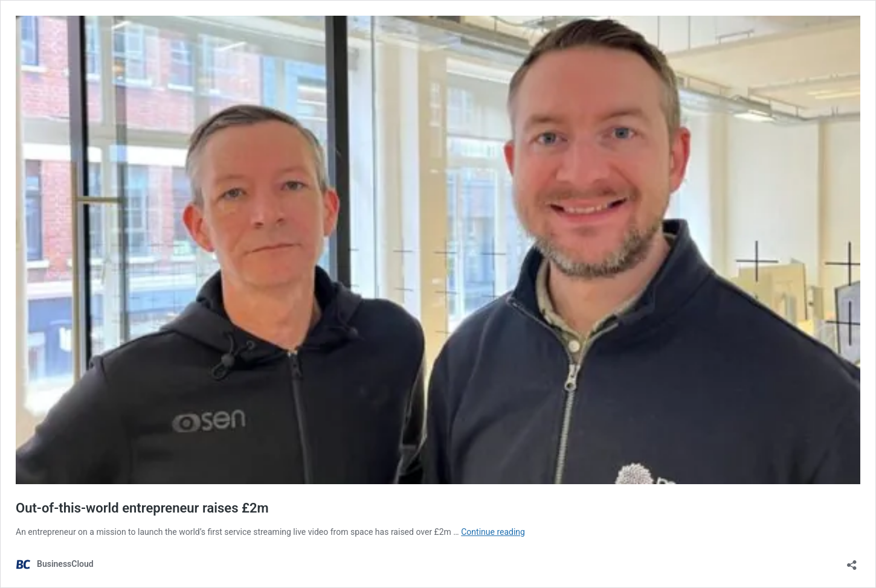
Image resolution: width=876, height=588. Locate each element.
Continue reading (493, 532)
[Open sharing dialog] (852, 561)
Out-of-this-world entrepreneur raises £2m (142, 508)
